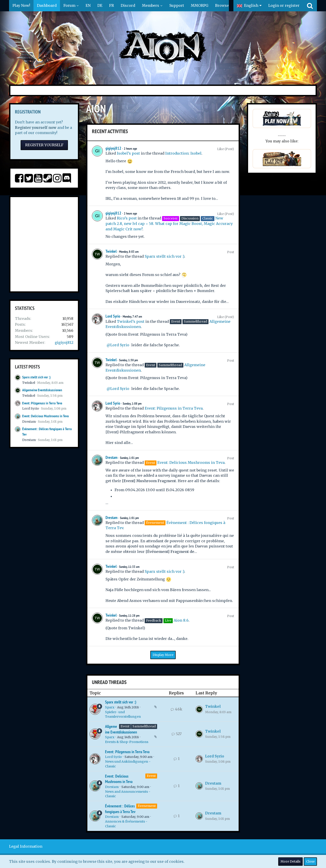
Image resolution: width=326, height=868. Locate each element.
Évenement (147, 806)
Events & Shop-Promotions (127, 742)
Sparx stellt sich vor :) (36, 377)
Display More (163, 655)
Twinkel (29, 383)
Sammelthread (144, 726)
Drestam (29, 422)
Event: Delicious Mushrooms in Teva (46, 416)
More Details (290, 861)
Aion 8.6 (181, 620)
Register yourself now (36, 127)
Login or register (284, 5)
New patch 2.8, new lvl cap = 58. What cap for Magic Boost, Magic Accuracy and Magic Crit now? (169, 223)
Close (310, 861)
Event (125, 726)
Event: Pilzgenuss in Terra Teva (42, 403)
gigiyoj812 (64, 342)
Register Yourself (44, 145)
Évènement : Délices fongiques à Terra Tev (120, 809)
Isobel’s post (128, 153)
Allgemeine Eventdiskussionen (42, 390)
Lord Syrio (31, 408)
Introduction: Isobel (183, 153)
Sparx (110, 707)
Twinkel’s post (131, 321)
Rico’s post (127, 218)
